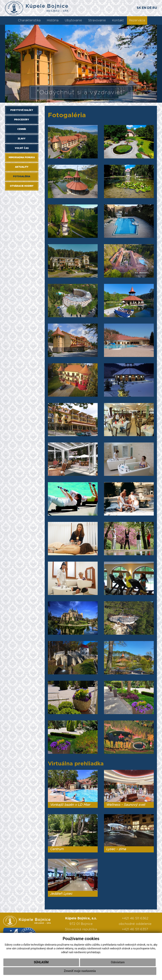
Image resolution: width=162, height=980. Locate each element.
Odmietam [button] (118, 962)
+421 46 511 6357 (135, 929)
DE (149, 8)
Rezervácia (137, 20)
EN (144, 8)
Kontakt (118, 20)
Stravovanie (97, 20)
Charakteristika (29, 20)
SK (139, 8)
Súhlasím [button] (41, 962)
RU (155, 8)
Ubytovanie (73, 20)
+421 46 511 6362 (135, 918)
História (53, 20)
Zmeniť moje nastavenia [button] (80, 971)
